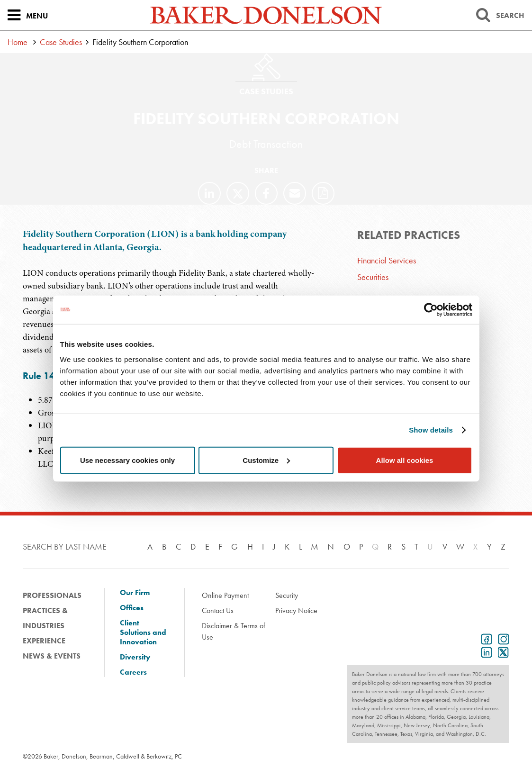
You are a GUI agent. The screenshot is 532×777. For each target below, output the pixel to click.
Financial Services (387, 260)
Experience (44, 641)
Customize (266, 460)
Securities (373, 277)
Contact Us (218, 610)
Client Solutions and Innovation (143, 632)
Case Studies (61, 42)
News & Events (52, 656)
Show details (431, 430)
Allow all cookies (405, 460)
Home (18, 42)
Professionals (52, 595)
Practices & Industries (45, 618)
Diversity (135, 657)
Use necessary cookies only (127, 460)
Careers (133, 672)
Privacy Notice (296, 610)
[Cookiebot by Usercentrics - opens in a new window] (431, 310)
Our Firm (135, 593)
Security (287, 595)
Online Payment (225, 595)
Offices (132, 608)
